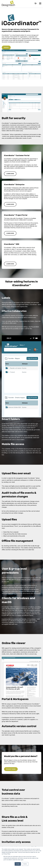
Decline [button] (25, 864)
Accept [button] (18, 864)
